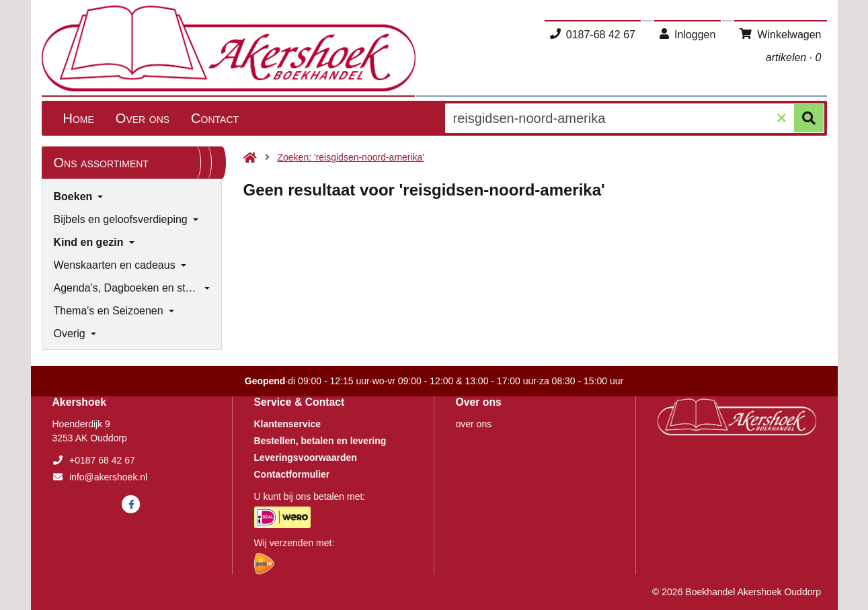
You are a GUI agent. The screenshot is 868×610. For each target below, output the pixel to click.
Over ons (143, 118)
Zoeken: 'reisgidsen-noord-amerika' (351, 157)
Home (79, 118)
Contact (215, 118)
